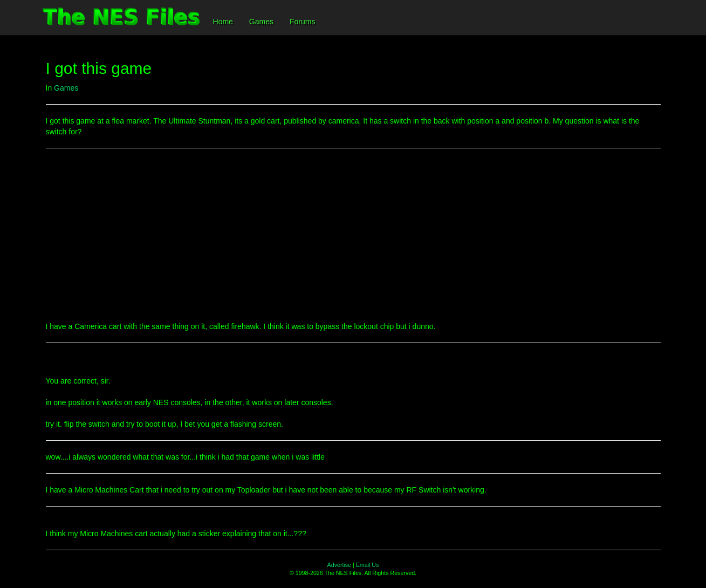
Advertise (339, 565)
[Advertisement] (353, 235)
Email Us (368, 565)
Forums (302, 22)
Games (261, 22)
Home (223, 22)
